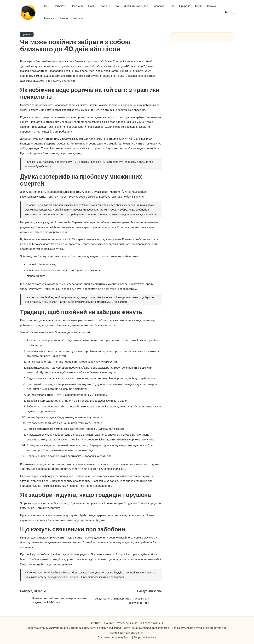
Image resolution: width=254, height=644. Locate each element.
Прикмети (27, 34)
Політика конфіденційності (114, 637)
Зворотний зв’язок (145, 637)
